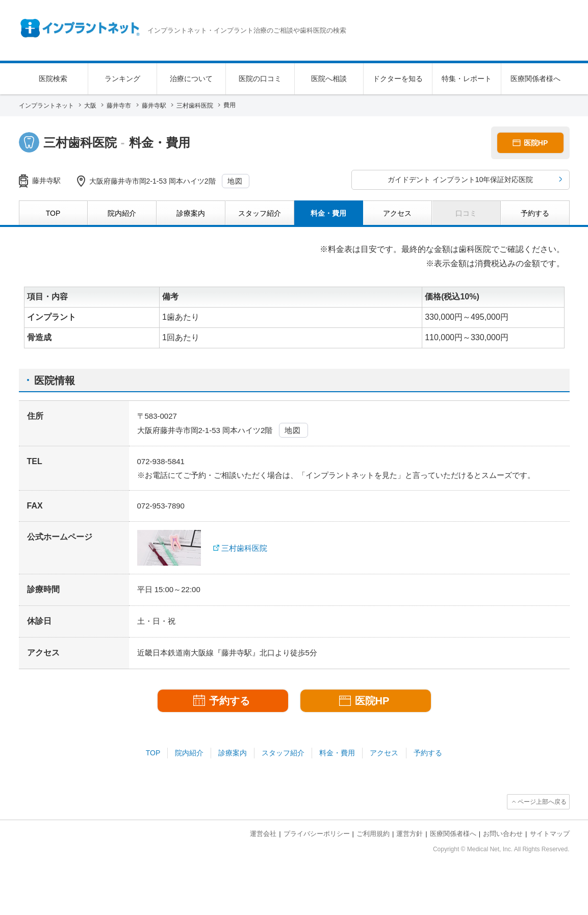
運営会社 (263, 834)
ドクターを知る (398, 79)
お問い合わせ (503, 834)
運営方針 (410, 834)
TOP (153, 753)
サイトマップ (550, 834)
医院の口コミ (260, 79)
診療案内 (233, 753)
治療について (191, 79)
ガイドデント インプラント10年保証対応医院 (460, 180)
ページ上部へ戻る (542, 802)
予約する (428, 753)
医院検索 (53, 79)
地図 (235, 181)
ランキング (122, 79)
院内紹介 (189, 753)
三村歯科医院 (244, 548)
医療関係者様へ (535, 79)
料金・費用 (337, 753)
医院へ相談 (329, 79)
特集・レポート (467, 79)
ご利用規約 (373, 834)
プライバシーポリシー (317, 834)
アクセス (384, 753)
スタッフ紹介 (283, 753)
